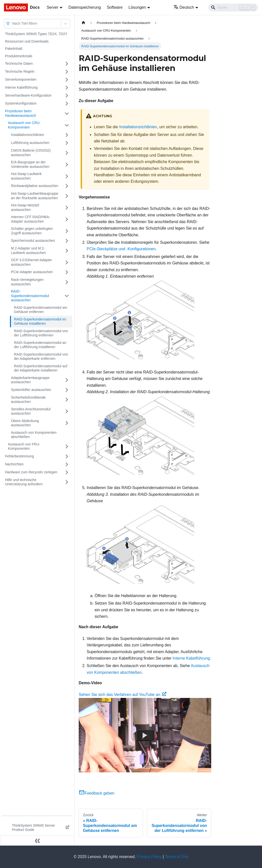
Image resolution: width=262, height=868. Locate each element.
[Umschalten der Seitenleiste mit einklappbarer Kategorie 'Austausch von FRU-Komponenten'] (67, 447)
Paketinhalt (14, 49)
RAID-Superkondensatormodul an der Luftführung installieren (40, 345)
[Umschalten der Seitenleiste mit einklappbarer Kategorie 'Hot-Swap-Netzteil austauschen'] (67, 208)
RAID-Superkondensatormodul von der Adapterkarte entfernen (41, 357)
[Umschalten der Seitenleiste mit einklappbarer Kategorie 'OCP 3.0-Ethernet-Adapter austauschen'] (67, 262)
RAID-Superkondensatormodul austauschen (30, 296)
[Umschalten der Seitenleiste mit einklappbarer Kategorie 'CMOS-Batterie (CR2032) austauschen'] (67, 153)
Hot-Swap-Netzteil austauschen (25, 207)
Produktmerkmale (19, 56)
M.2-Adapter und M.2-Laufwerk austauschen (28, 250)
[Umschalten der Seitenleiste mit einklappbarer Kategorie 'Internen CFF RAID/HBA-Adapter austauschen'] (67, 219)
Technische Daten (19, 63)
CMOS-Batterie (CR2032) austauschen (31, 153)
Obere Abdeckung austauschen (25, 423)
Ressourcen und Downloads (27, 41)
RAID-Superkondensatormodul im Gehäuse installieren (40, 321)
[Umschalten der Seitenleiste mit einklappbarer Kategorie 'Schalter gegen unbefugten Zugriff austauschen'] (67, 231)
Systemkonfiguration (21, 103)
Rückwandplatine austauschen (35, 186)
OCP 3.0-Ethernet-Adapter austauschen (32, 262)
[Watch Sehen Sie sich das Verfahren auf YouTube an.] (145, 735)
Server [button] (52, 7)
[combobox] (13, 24)
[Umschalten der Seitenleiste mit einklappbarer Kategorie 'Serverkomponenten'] (67, 80)
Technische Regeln (20, 71)
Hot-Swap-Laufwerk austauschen (26, 176)
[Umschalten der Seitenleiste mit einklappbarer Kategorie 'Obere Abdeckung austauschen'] (67, 423)
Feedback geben (97, 793)
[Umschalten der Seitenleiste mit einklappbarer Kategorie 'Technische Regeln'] (67, 72)
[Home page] (83, 23)
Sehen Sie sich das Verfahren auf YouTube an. (123, 695)
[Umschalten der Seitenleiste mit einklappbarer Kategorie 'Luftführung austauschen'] (67, 143)
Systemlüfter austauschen (31, 390)
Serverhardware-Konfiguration (28, 95)
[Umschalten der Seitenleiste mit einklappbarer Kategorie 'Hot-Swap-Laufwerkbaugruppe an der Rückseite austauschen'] (67, 196)
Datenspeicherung (85, 7)
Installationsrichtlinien (28, 135)
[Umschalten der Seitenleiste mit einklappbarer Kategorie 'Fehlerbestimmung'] (67, 456)
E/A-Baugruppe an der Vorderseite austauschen (30, 164)
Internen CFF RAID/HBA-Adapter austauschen (31, 219)
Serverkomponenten (21, 79)
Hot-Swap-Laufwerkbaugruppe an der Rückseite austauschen (35, 196)
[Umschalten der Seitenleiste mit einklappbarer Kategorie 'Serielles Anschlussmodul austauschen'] (67, 411)
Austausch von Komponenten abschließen (34, 435)
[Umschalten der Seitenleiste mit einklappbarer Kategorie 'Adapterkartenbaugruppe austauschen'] (67, 380)
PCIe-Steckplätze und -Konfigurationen (121, 249)
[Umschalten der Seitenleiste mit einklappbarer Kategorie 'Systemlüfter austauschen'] (67, 390)
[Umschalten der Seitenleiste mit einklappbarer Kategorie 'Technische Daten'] (67, 64)
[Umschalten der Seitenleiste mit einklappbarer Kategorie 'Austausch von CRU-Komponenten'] (67, 125)
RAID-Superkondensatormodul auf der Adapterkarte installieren (41, 368)
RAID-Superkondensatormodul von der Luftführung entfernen (41, 333)
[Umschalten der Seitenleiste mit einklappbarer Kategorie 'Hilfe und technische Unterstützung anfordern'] (67, 482)
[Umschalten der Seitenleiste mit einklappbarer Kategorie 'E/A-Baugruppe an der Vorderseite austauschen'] (67, 164)
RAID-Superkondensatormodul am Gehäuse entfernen (41, 310)
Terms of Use (177, 857)
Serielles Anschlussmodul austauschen (31, 411)
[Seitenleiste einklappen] (37, 841)
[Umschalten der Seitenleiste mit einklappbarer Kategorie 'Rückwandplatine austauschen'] (67, 186)
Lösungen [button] (137, 7)
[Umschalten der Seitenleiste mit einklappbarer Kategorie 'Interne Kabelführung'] (67, 88)
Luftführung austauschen (30, 143)
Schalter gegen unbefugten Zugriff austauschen (32, 231)
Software (115, 7)
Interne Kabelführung (21, 87)
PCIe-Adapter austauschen (32, 272)
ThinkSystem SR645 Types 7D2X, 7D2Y (36, 34)
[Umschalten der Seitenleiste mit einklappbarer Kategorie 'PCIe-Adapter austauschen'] (67, 272)
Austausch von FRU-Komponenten (24, 446)
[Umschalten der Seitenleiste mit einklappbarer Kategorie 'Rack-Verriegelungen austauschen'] (67, 282)
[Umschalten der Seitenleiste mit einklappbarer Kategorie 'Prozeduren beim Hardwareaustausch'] (67, 113)
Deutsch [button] (184, 7)
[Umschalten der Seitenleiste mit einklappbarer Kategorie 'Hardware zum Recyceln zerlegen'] (67, 472)
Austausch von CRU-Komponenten (24, 125)
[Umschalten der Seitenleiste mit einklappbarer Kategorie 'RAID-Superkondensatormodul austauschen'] (67, 296)
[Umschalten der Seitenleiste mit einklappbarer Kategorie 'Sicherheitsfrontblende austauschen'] (67, 400)
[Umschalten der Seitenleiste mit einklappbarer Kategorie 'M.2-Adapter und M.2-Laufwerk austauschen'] (67, 251)
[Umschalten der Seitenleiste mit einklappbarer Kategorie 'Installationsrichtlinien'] (67, 135)
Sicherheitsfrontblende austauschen (28, 400)
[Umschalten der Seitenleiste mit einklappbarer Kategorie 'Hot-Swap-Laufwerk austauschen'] (67, 176)
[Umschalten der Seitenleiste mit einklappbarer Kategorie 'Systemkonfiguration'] (67, 104)
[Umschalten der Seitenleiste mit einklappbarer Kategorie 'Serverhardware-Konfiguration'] (67, 96)
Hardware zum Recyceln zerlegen (31, 472)
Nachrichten (14, 464)
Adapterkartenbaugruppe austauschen (30, 380)
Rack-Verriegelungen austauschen (27, 282)
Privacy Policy (149, 857)
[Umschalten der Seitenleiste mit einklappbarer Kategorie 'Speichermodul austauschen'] (67, 241)
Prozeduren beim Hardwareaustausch (21, 113)
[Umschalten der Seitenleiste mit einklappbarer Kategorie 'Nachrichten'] (67, 464)
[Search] (233, 7)
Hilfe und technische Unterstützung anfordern (24, 482)
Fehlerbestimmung (19, 456)
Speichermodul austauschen (33, 241)
